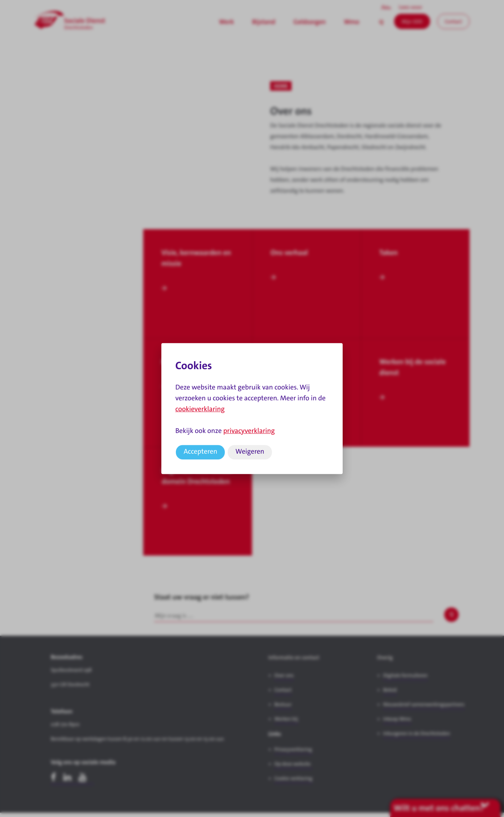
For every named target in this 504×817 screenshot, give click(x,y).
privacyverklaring (249, 431)
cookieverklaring (200, 409)
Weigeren (250, 452)
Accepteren (200, 452)
